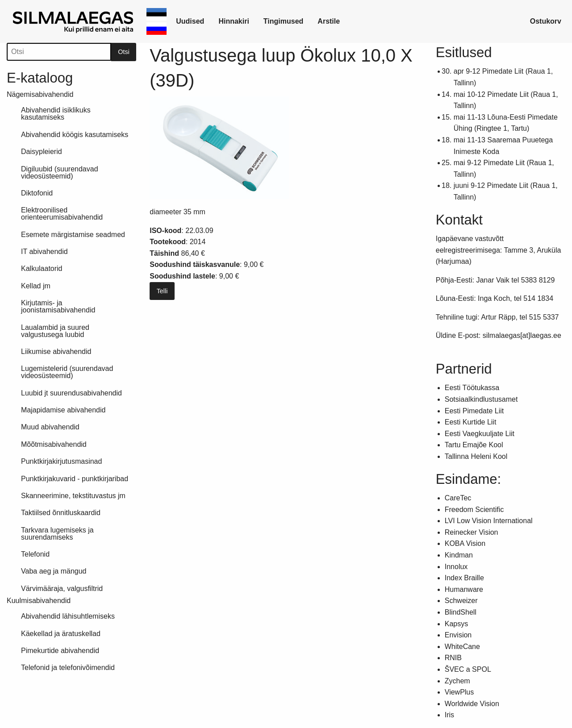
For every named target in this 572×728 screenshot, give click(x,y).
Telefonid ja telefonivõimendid (68, 668)
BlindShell (461, 612)
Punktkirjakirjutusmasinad (61, 461)
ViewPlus (459, 692)
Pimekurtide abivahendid (60, 651)
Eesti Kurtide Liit (471, 422)
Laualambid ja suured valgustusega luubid (55, 331)
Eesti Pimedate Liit (474, 411)
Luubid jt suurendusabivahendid (71, 393)
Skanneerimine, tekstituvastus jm (73, 496)
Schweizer (461, 601)
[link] (75, 21)
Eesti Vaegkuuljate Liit (480, 434)
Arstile (329, 21)
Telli (162, 291)
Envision (458, 635)
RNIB (453, 658)
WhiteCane (462, 647)
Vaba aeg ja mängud (54, 571)
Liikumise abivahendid (56, 352)
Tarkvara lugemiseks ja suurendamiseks (57, 534)
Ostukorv (546, 21)
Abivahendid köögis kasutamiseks (75, 135)
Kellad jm (36, 286)
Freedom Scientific (474, 510)
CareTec (458, 498)
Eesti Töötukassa (472, 388)
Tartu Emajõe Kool (474, 445)
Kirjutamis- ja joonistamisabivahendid (58, 306)
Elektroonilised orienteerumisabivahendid (62, 214)
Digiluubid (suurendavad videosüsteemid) (60, 173)
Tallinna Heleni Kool (476, 456)
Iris (449, 715)
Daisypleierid (42, 152)
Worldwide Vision (472, 704)
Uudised (190, 21)
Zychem (457, 681)
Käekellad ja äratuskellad (61, 634)
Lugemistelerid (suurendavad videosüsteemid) (67, 372)
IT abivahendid (44, 252)
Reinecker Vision (472, 532)
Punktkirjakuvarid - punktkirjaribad (75, 479)
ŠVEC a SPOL (468, 669)
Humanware (464, 589)
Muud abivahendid (50, 427)
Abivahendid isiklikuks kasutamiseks (56, 114)
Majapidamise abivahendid (63, 410)
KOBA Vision (465, 543)
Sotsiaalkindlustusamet (481, 399)
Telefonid (35, 554)
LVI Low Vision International (489, 521)
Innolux (456, 567)
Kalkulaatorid (42, 268)
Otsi (124, 52)
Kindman (459, 555)
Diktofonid (37, 193)
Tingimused (284, 21)
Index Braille (464, 578)
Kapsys (456, 624)
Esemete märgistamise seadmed (73, 235)
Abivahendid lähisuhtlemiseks (68, 616)
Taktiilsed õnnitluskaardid (61, 513)
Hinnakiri (234, 21)
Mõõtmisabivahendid (54, 444)
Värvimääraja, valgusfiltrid (62, 589)
